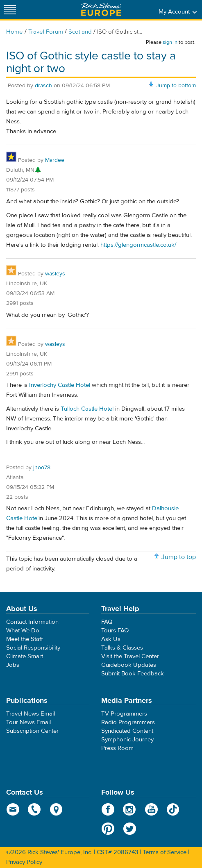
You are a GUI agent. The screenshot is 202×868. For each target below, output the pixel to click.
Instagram (130, 809)
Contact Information (32, 622)
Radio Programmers (128, 722)
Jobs (13, 665)
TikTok (173, 809)
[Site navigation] (10, 10)
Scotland (80, 32)
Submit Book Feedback (133, 674)
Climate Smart (25, 656)
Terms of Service (165, 852)
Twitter (130, 829)
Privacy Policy (24, 862)
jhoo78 (42, 468)
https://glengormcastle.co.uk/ (138, 245)
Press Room (117, 748)
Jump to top (179, 557)
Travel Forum (46, 32)
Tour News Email (28, 722)
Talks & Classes (122, 648)
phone (35, 809)
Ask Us (111, 639)
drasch (43, 86)
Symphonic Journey (127, 740)
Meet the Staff (25, 639)
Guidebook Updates (129, 665)
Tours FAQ (115, 631)
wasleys (55, 274)
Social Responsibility (33, 648)
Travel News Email (31, 714)
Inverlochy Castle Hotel (60, 385)
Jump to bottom (176, 86)
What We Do (23, 631)
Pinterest (108, 829)
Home (15, 32)
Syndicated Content (127, 731)
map (56, 809)
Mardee (55, 160)
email (13, 809)
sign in (170, 42)
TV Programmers (124, 714)
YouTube (151, 809)
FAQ (107, 622)
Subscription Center (32, 731)
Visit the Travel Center (130, 656)
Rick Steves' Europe (101, 10)
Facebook (108, 809)
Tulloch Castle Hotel (87, 409)
